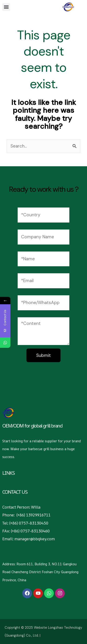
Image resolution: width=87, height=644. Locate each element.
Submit (43, 355)
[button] (6, 7)
